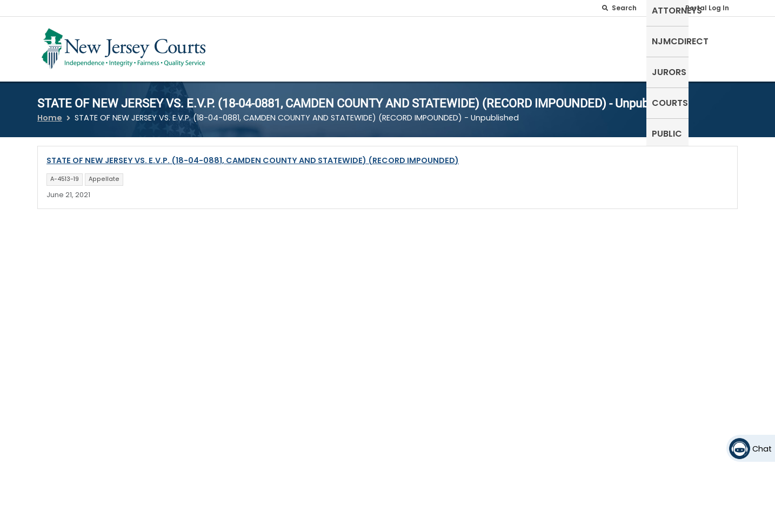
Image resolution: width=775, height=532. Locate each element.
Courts (673, 47)
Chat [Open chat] (762, 449)
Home (50, 111)
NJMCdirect (570, 47)
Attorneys (506, 47)
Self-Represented (430, 47)
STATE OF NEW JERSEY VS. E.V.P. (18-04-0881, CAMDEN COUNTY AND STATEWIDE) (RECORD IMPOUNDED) (253, 154)
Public (717, 47)
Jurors (627, 47)
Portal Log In (707, 8)
